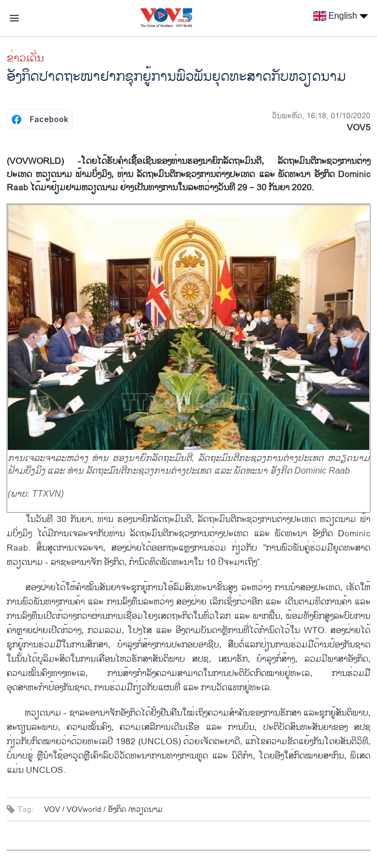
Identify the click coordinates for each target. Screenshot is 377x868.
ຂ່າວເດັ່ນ (25, 58)
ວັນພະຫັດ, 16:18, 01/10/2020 (321, 116)
